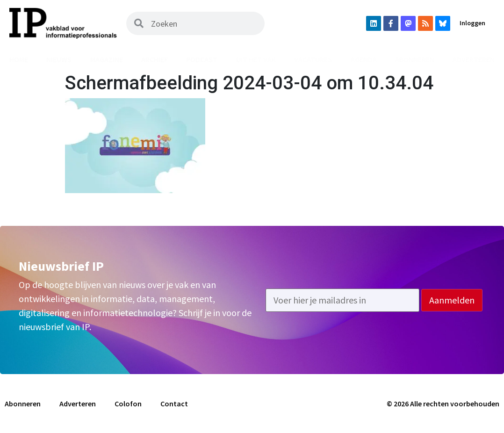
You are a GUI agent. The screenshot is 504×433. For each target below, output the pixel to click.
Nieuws (59, 59)
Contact (174, 404)
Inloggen (472, 23)
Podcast (202, 59)
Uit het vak (256, 59)
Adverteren (78, 404)
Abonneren (415, 59)
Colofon (128, 404)
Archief (155, 59)
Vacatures (313, 59)
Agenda (364, 59)
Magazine (107, 59)
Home (19, 59)
